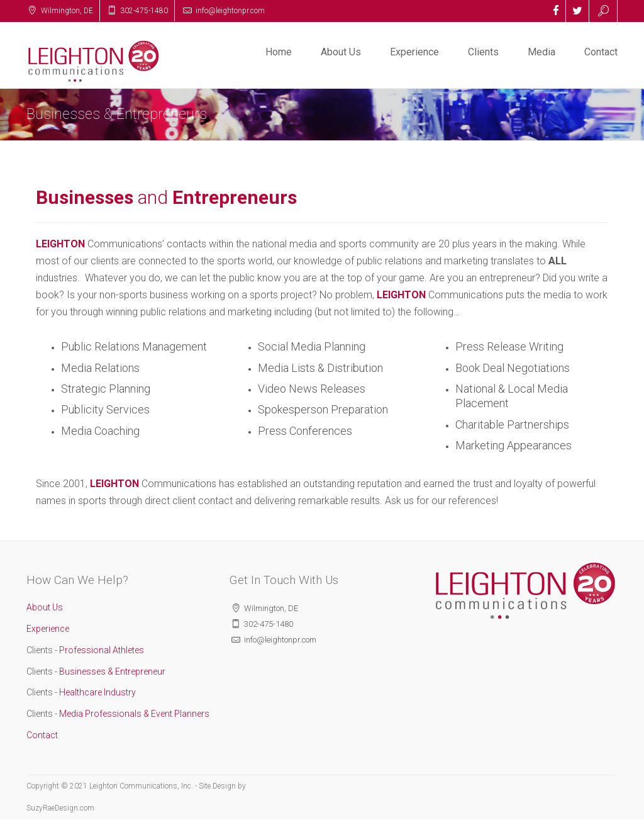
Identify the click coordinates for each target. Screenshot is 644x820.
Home (279, 52)
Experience (414, 52)
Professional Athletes (101, 650)
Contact (601, 52)
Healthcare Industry (97, 692)
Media (541, 52)
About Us (341, 52)
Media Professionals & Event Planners (133, 714)
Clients (483, 52)
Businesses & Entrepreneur (111, 671)
